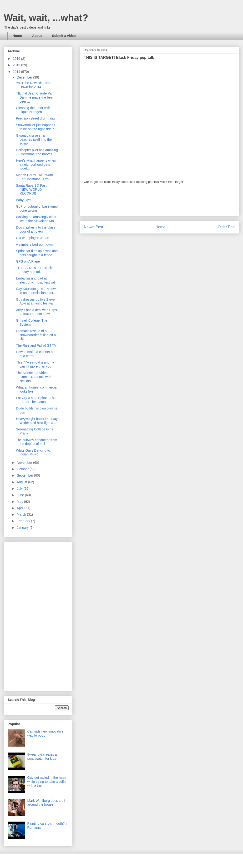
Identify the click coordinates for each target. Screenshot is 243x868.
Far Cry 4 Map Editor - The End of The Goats (36, 400)
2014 (17, 72)
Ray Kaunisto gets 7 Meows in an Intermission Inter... (37, 291)
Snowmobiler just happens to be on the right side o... (37, 127)
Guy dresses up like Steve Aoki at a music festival (35, 302)
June (21, 495)
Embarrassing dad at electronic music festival (35, 280)
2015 (17, 65)
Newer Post (94, 227)
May (20, 502)
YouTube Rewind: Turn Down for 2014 (33, 85)
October (23, 469)
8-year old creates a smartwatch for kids (42, 756)
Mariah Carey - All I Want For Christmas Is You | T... (37, 177)
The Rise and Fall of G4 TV (36, 345)
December (25, 77)
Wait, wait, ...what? (46, 18)
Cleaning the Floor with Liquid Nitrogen (33, 110)
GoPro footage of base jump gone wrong (37, 208)
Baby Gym (24, 200)
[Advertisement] (160, 205)
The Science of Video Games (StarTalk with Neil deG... (34, 377)
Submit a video (64, 36)
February (24, 521)
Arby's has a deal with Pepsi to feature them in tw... (37, 312)
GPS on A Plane (28, 261)
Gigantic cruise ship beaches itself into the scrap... (34, 140)
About (37, 36)
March (22, 514)
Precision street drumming (35, 118)
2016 (17, 59)
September (25, 475)
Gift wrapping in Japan (33, 238)
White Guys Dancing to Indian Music (33, 452)
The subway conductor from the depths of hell (37, 442)
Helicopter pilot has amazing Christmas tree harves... (37, 152)
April (20, 508)
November (25, 463)
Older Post (227, 227)
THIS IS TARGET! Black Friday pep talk (34, 270)
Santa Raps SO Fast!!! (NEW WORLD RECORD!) (33, 190)
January (23, 528)
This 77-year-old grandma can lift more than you (35, 364)
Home (17, 36)
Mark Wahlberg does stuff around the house (46, 803)
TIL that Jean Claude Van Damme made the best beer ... (35, 97)
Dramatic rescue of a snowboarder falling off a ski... (36, 335)
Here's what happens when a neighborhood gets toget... (36, 165)
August (22, 482)
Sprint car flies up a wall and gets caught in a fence (37, 253)
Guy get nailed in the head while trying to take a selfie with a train (47, 782)
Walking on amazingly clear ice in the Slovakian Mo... (36, 219)
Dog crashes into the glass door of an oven (36, 229)
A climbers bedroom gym (34, 244)
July (20, 489)
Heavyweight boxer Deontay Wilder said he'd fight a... (37, 421)
